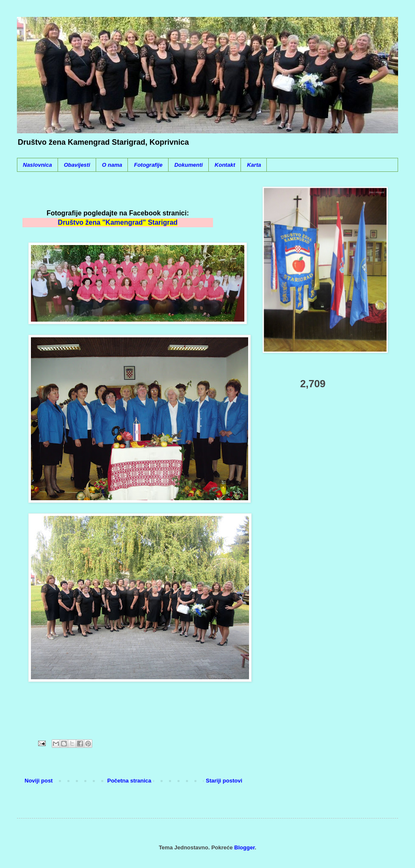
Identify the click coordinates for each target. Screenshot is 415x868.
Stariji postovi (224, 781)
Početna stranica (129, 781)
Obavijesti (77, 165)
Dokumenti (189, 165)
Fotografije (148, 165)
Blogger (244, 847)
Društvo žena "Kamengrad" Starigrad (118, 222)
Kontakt (225, 165)
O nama (112, 165)
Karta (254, 165)
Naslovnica (37, 165)
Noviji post (39, 781)
